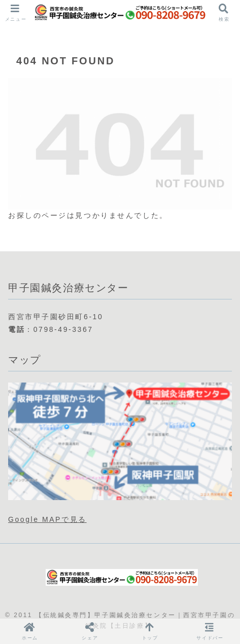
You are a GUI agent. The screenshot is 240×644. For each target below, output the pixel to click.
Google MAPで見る (47, 519)
